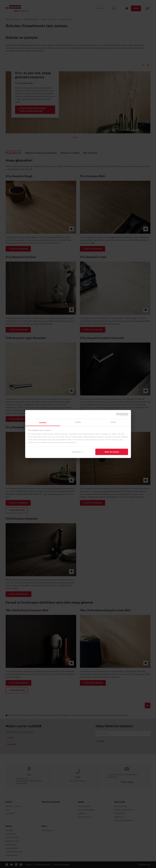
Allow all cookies (112, 452)
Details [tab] (78, 422)
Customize (78, 452)
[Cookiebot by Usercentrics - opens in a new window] (118, 414)
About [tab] (113, 422)
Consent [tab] (43, 423)
